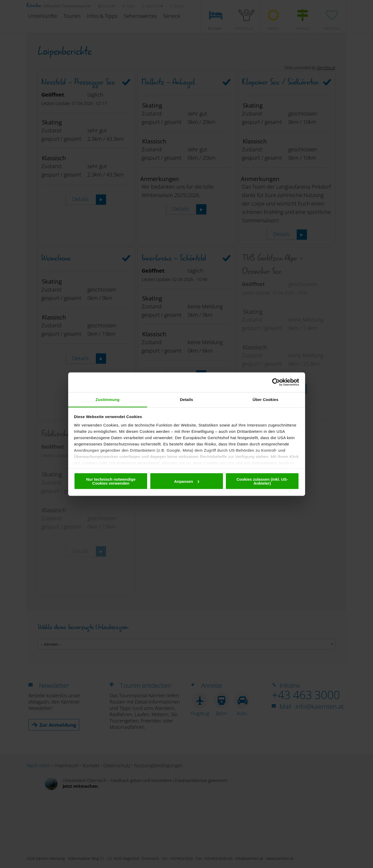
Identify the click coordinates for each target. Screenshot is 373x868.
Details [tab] (187, 399)
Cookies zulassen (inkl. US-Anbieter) (262, 481)
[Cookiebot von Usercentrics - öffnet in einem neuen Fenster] (276, 382)
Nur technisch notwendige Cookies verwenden (111, 481)
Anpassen (187, 481)
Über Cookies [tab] (266, 399)
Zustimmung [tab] (108, 399)
